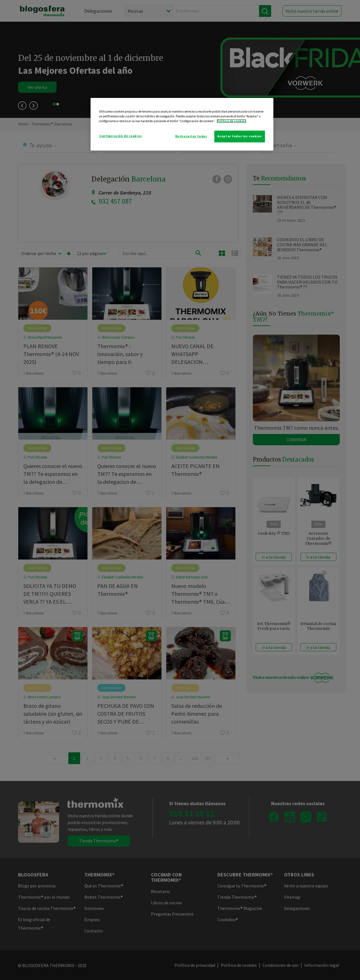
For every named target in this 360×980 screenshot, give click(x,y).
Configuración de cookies (121, 136)
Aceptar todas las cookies (240, 136)
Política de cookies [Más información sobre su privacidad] (231, 121)
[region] (182, 124)
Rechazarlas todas (191, 136)
